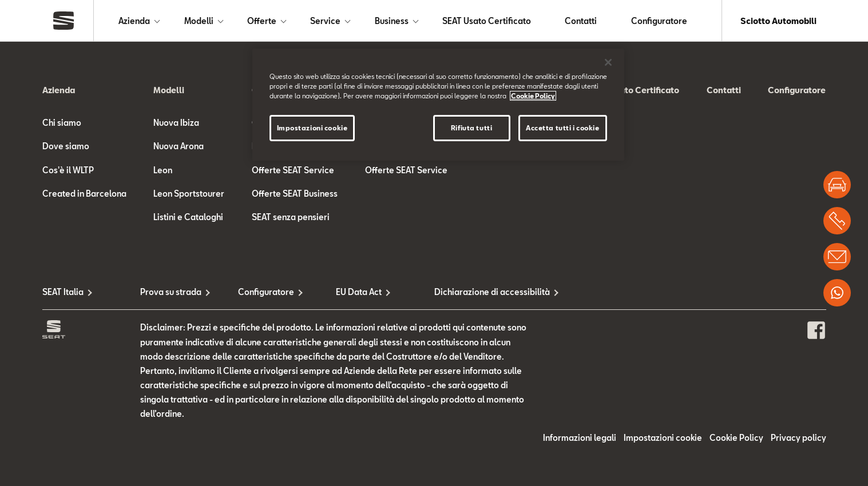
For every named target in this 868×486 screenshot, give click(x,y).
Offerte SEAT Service (293, 170)
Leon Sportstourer (189, 194)
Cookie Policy (736, 438)
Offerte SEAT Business (295, 194)
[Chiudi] (608, 62)
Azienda (134, 21)
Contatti (581, 21)
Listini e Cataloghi (188, 217)
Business (392, 21)
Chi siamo (62, 123)
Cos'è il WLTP (68, 170)
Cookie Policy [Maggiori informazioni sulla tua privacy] (533, 96)
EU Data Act (359, 292)
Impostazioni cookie (663, 438)
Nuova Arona (179, 146)
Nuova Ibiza (176, 123)
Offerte (262, 21)
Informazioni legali (580, 438)
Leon (163, 170)
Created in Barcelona (84, 194)
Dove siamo (66, 146)
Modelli (199, 21)
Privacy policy (798, 438)
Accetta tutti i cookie (563, 128)
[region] (438, 105)
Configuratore (659, 21)
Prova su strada (171, 292)
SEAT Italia (63, 292)
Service (325, 21)
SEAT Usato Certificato (487, 21)
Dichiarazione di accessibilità (483, 292)
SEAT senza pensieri (291, 217)
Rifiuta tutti (471, 128)
